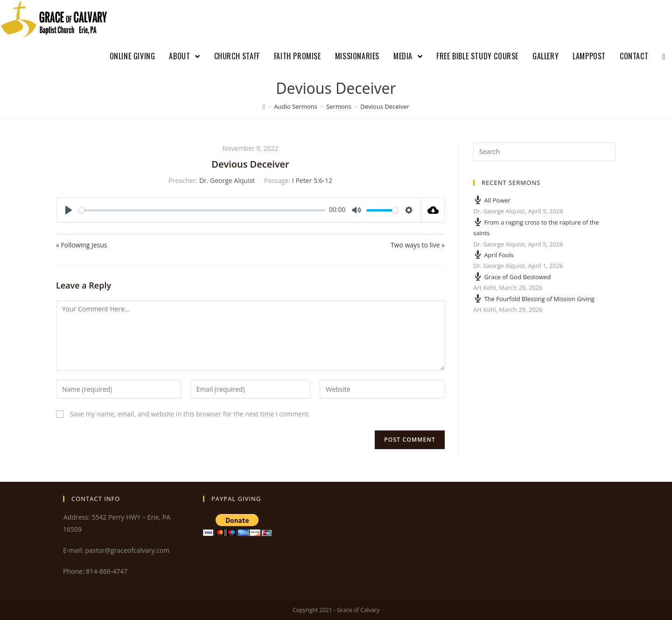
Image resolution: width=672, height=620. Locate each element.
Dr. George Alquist (227, 180)
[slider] (202, 210)
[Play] (69, 210)
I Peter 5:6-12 (312, 180)
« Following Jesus (81, 245)
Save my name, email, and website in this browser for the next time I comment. (190, 414)
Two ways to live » (418, 245)
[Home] (264, 106)
